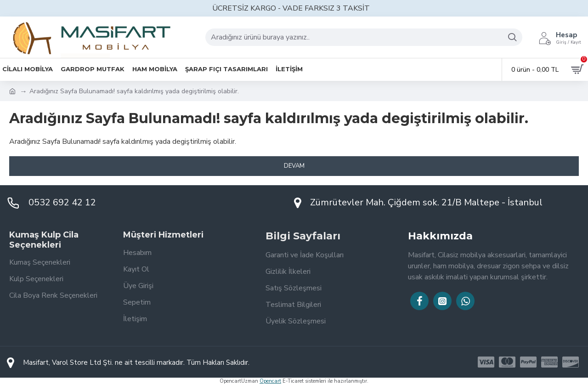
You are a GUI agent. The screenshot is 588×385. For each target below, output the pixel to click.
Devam (294, 166)
